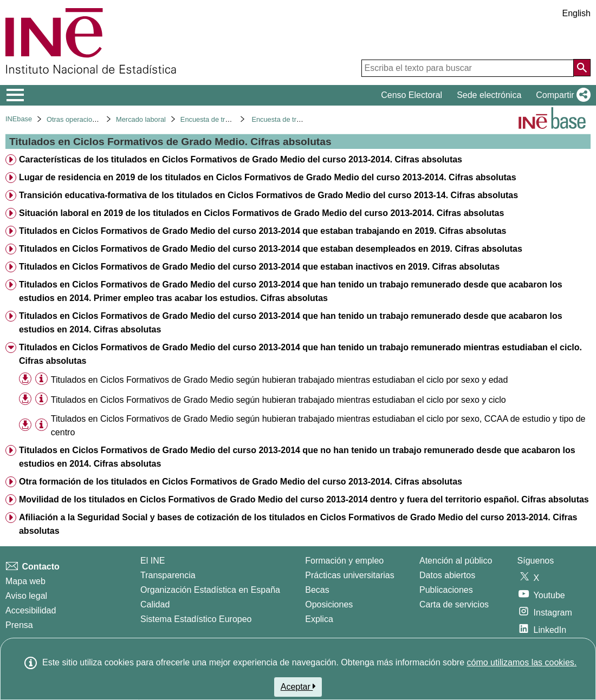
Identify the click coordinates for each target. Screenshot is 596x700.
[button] (561, 95)
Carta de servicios (454, 604)
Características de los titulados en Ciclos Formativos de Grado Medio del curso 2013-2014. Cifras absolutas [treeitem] (241, 159)
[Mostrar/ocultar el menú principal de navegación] (15, 95)
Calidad (155, 604)
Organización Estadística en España (210, 590)
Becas (317, 590)
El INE (153, 561)
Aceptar (298, 686)
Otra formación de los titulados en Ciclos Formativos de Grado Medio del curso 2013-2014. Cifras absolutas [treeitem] (241, 482)
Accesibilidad (31, 610)
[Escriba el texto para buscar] (468, 68)
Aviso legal (26, 596)
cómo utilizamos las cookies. (521, 662)
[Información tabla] (41, 379)
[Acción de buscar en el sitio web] (582, 68)
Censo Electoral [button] (412, 95)
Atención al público (456, 561)
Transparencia (168, 575)
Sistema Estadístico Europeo (196, 619)
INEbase (19, 119)
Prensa (19, 625)
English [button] (576, 13)
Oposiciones (329, 604)
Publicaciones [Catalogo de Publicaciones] (446, 590)
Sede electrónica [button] (489, 95)
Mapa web (25, 581)
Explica (319, 619)
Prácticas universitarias (350, 575)
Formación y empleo (344, 561)
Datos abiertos (447, 575)
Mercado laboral (141, 119)
